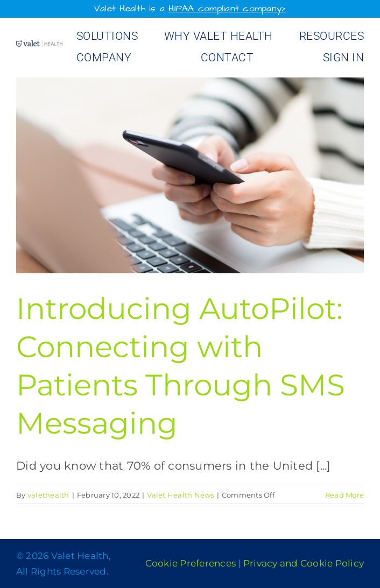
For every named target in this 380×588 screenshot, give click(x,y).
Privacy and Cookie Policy (304, 563)
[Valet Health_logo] (39, 46)
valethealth (48, 495)
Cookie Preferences (191, 563)
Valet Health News (180, 495)
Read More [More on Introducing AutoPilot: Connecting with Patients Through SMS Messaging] (344, 495)
